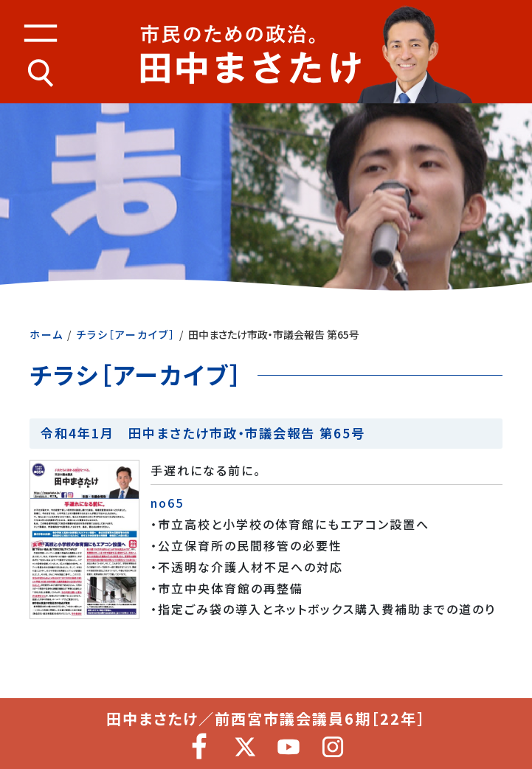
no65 (167, 503)
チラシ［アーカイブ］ (126, 334)
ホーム (46, 334)
